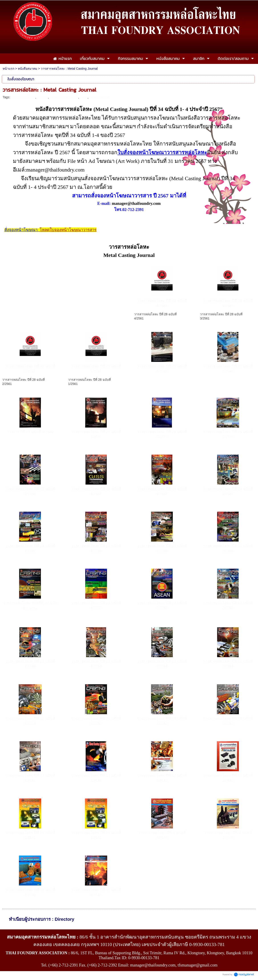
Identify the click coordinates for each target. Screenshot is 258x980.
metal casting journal (64, 97)
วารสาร (42, 97)
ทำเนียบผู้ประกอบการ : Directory (42, 919)
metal (84, 97)
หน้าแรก (8, 69)
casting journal (99, 97)
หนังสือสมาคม (27, 69)
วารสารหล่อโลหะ (23, 97)
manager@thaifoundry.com (136, 203)
